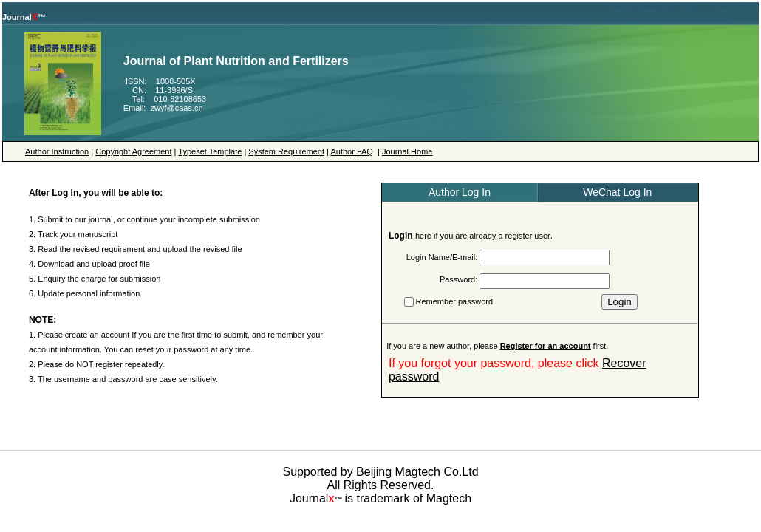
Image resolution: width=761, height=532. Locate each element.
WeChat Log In (617, 192)
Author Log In (460, 192)
